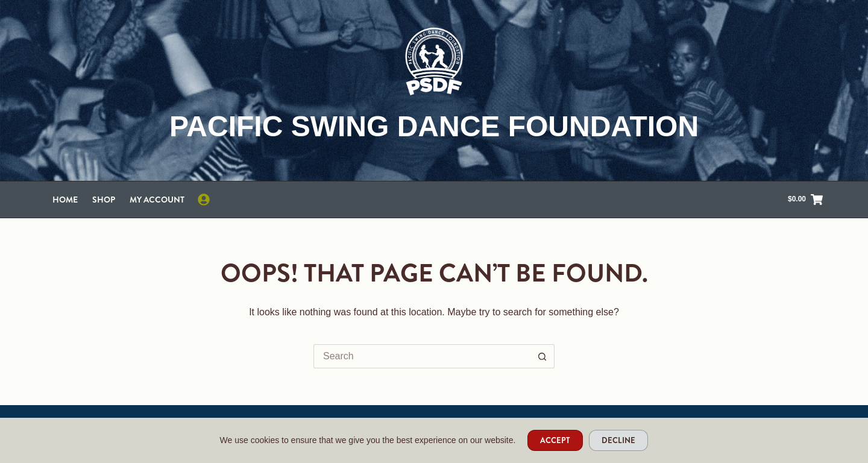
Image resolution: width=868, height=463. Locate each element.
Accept (555, 440)
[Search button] (542, 356)
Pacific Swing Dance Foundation (434, 126)
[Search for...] (422, 356)
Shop (104, 200)
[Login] (204, 200)
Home (65, 200)
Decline (618, 440)
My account (157, 200)
